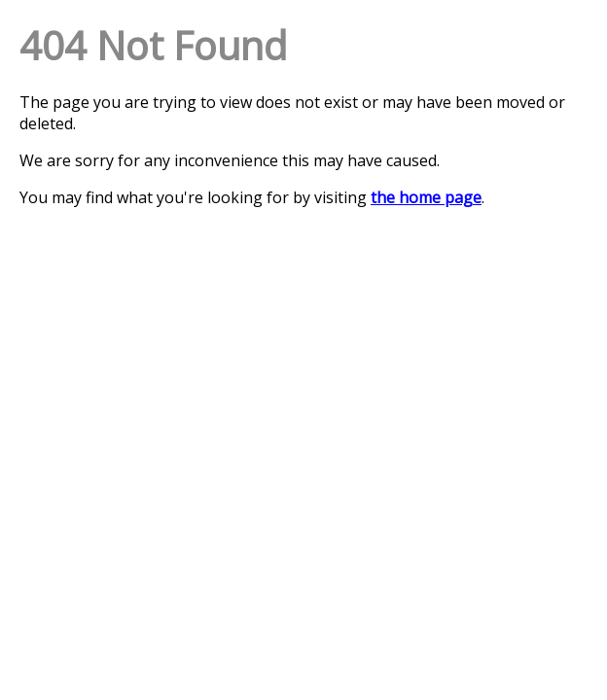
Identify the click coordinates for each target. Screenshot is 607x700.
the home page (426, 197)
